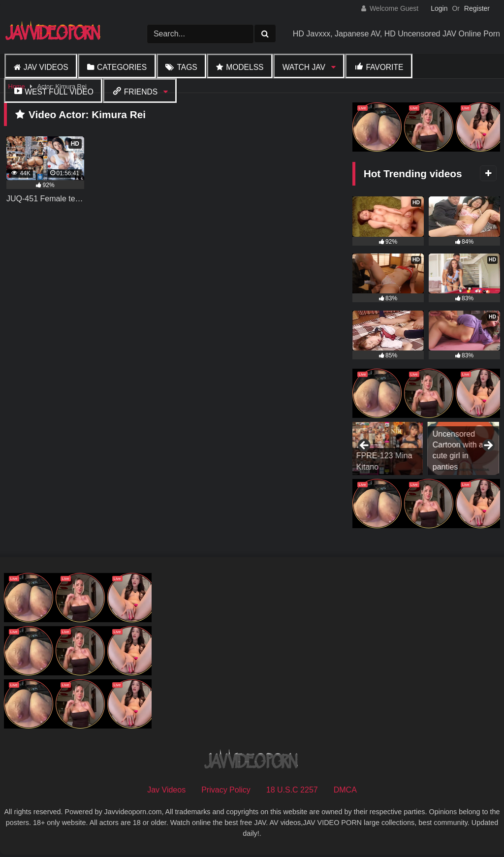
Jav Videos (46, 67)
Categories (122, 67)
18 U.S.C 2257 (292, 790)
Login (439, 8)
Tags (187, 67)
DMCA (345, 790)
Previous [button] (365, 446)
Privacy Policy (226, 790)
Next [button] (488, 446)
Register (477, 8)
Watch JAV (304, 67)
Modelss (245, 67)
